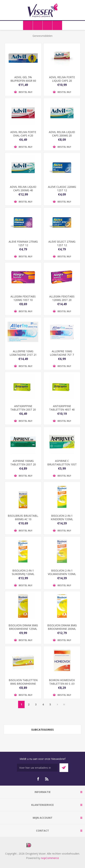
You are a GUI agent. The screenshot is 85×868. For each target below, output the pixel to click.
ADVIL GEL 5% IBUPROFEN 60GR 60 (23, 79)
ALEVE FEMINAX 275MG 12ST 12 (23, 243)
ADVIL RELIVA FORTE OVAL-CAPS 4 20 (23, 134)
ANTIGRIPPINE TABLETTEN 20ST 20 (23, 408)
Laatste (64, 704)
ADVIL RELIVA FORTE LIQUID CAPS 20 (62, 79)
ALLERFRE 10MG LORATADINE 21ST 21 (23, 353)
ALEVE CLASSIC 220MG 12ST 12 (62, 189)
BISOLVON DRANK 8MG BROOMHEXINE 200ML (62, 627)
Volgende (57, 704)
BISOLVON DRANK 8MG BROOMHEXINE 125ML (23, 627)
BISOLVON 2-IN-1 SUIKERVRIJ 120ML (23, 572)
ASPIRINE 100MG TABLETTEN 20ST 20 (23, 463)
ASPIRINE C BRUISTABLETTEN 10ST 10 (62, 464)
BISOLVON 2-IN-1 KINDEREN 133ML (62, 517)
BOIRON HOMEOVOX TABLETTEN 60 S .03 (62, 682)
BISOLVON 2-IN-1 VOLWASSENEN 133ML (62, 572)
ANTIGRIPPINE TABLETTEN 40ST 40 (62, 408)
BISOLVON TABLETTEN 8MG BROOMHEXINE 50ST (23, 684)
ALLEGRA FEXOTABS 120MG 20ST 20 (62, 298)
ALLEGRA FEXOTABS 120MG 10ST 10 (23, 298)
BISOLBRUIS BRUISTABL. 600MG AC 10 (23, 517)
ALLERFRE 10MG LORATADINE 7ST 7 (62, 353)
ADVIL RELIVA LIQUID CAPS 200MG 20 (62, 134)
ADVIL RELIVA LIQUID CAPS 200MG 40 (23, 189)
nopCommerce (50, 858)
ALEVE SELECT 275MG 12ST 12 (62, 243)
